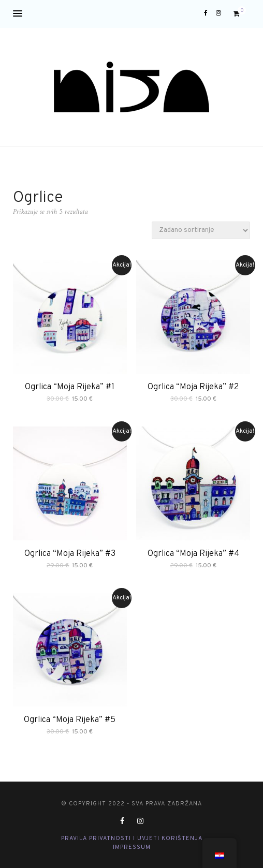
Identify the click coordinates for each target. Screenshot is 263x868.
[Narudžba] (201, 230)
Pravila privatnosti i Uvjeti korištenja (132, 838)
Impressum (132, 847)
